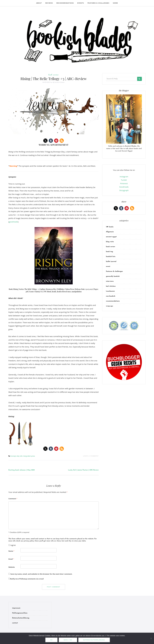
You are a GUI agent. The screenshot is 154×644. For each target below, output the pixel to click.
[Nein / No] (151, 638)
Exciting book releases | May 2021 (22, 470)
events (81, 3)
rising (25, 456)
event (108, 266)
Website (12, 567)
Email (11, 559)
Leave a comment (91, 456)
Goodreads (124, 187)
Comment (13, 499)
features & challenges (98, 3)
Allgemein (110, 232)
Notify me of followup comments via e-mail (26, 579)
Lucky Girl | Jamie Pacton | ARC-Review (83, 470)
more (115, 3)
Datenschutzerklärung (21, 618)
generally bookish (113, 276)
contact (15, 623)
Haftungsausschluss (20, 613)
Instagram (124, 177)
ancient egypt (111, 237)
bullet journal (111, 262)
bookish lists (111, 257)
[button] (45, 141)
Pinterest (124, 183)
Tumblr (124, 180)
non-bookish (111, 296)
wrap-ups (109, 306)
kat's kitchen (111, 286)
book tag (109, 252)
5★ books (110, 227)
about (39, 3)
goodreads (13, 222)
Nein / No (68, 640)
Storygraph (124, 190)
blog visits (110, 242)
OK (51, 640)
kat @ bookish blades (57, 82)
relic (21, 456)
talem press (31, 456)
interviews (110, 281)
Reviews (49, 3)
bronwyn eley (15, 456)
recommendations (65, 3)
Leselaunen (110, 291)
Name (11, 551)
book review (54, 75)
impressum (16, 608)
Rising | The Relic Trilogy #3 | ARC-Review (54, 79)
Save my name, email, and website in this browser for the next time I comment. (41, 574)
